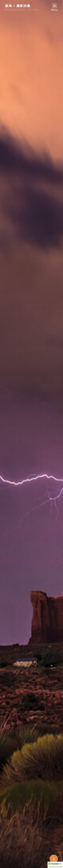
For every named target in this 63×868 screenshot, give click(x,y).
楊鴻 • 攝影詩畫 (18, 6)
